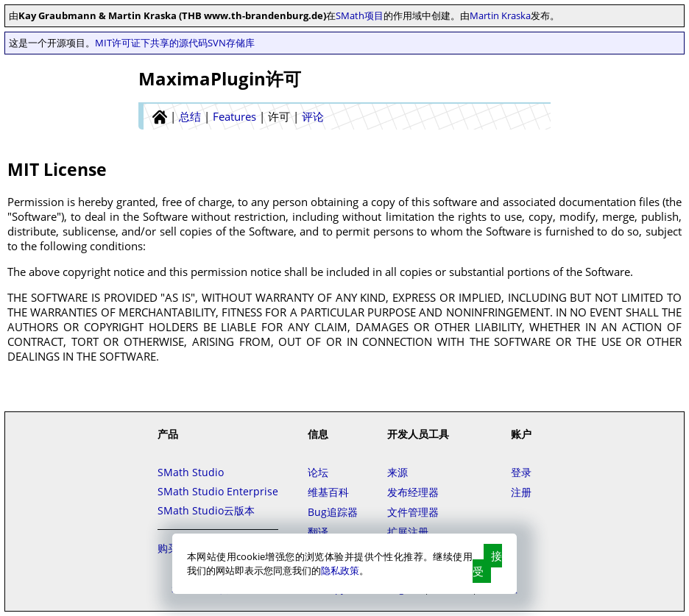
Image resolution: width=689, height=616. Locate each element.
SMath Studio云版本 (206, 510)
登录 (521, 472)
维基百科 (328, 492)
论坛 (318, 472)
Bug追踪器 (333, 512)
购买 (168, 548)
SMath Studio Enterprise (218, 491)
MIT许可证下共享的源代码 (151, 43)
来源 (397, 472)
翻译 (318, 532)
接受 (487, 563)
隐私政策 (340, 570)
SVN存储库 (231, 43)
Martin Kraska (500, 15)
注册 (521, 492)
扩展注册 (408, 532)
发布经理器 (413, 492)
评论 (313, 116)
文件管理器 (413, 512)
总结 (190, 116)
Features (234, 116)
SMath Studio (191, 472)
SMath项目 (360, 15)
